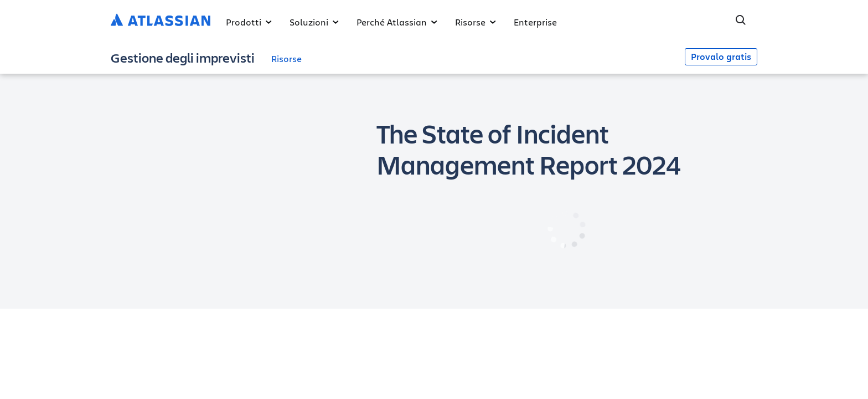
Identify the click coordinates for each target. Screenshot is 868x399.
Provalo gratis (721, 57)
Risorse (476, 22)
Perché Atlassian (397, 22)
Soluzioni (314, 22)
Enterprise (535, 22)
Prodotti (249, 22)
